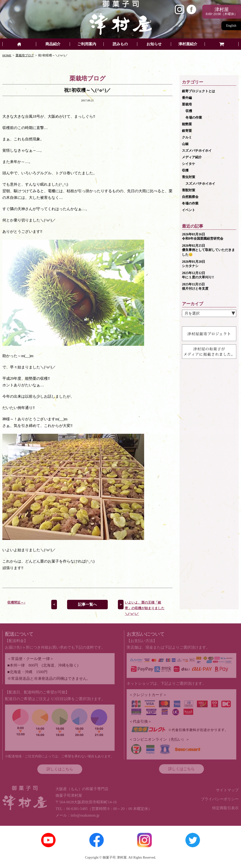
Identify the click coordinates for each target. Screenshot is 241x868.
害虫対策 (189, 177)
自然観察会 (190, 197)
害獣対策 (189, 190)
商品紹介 (53, 44)
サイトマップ (227, 790)
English (231, 26)
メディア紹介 (192, 157)
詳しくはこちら (60, 769)
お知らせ (154, 44)
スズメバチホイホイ (197, 151)
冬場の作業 (194, 118)
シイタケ (189, 164)
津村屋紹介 (188, 44)
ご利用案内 (87, 44)
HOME (7, 55)
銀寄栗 (187, 131)
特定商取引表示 (225, 808)
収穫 (189, 111)
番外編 (187, 98)
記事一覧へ (87, 604)
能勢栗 (187, 124)
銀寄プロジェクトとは (198, 91)
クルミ (187, 137)
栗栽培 (187, 104)
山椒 (185, 144)
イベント (189, 210)
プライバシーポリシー (220, 799)
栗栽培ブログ (25, 55)
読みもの (120, 44)
